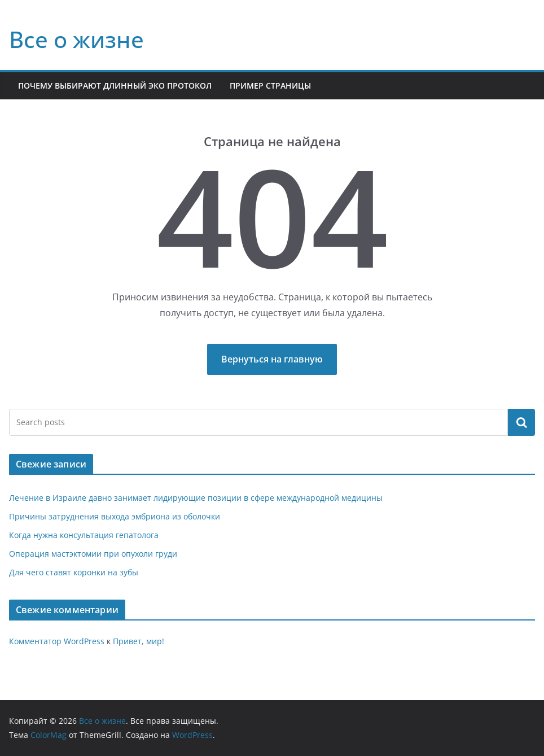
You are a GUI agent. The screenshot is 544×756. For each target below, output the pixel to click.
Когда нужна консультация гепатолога (84, 535)
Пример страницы (270, 86)
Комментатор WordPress (57, 641)
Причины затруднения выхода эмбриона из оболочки (115, 516)
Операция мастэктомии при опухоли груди (93, 554)
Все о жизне (76, 39)
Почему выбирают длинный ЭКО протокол (115, 86)
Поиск (521, 422)
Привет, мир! (139, 641)
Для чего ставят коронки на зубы (74, 572)
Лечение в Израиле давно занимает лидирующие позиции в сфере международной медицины (196, 498)
